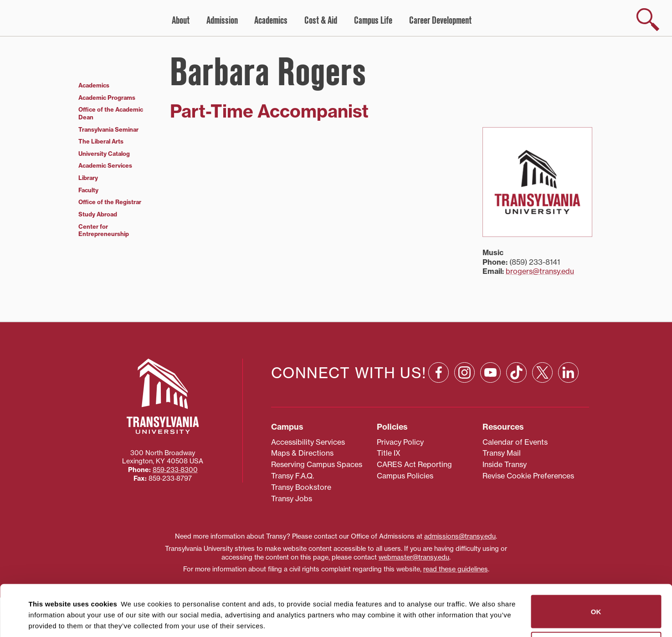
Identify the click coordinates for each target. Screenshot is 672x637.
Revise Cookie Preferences (528, 476)
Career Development (440, 21)
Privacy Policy (400, 442)
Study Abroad (98, 214)
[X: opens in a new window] (542, 372)
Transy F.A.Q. (292, 476)
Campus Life (373, 21)
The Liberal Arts (101, 141)
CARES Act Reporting (414, 464)
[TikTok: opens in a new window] (516, 372)
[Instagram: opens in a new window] (464, 372)
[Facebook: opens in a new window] (439, 372)
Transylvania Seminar (108, 129)
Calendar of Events (515, 442)
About (181, 21)
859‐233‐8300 (175, 470)
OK (596, 560)
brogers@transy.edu (540, 271)
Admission (222, 21)
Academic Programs (107, 98)
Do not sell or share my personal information (596, 597)
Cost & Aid (321, 21)
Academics (271, 21)
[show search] (648, 20)
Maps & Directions (302, 453)
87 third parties (100, 597)
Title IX (389, 453)
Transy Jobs (292, 498)
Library (88, 178)
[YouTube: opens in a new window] (490, 372)
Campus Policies (405, 476)
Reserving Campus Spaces (317, 464)
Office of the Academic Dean (111, 113)
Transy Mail (502, 453)
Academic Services (105, 165)
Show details (45, 619)
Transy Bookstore (301, 487)
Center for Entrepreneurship (104, 230)
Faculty (88, 190)
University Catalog (104, 154)
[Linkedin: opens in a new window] (568, 372)
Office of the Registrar (110, 202)
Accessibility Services (308, 442)
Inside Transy (505, 464)
